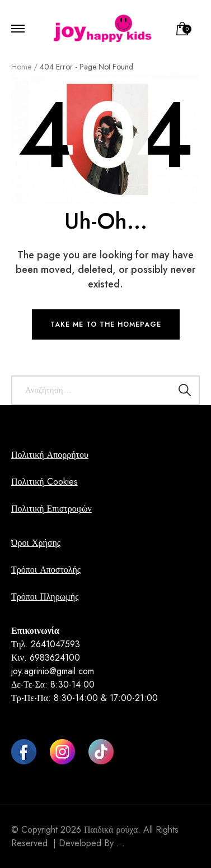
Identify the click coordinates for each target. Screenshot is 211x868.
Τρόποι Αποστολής (46, 570)
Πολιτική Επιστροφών (51, 509)
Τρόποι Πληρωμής (45, 597)
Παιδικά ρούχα (111, 830)
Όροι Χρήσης (36, 543)
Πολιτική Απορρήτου (50, 455)
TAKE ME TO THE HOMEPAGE (106, 324)
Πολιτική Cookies (44, 482)
